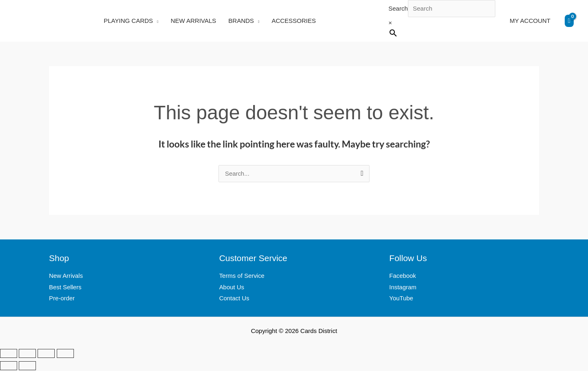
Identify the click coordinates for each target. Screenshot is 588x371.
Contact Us (234, 299)
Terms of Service (242, 276)
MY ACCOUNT (530, 21)
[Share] (46, 354)
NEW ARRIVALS (193, 21)
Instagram (403, 288)
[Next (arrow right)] (27, 367)
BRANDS (241, 21)
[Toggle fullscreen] (27, 354)
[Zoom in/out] (9, 354)
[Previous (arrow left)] (9, 367)
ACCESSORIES (294, 21)
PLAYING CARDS (128, 21)
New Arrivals (66, 276)
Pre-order (62, 299)
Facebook (403, 276)
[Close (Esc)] (65, 354)
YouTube (401, 299)
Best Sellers (65, 288)
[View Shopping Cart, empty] (569, 21)
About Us (232, 288)
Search (398, 8)
